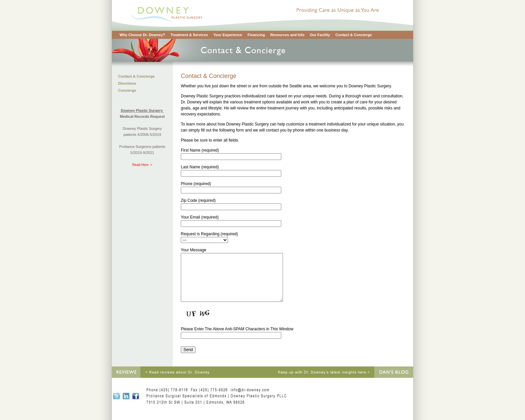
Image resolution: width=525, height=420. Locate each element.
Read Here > (142, 165)
